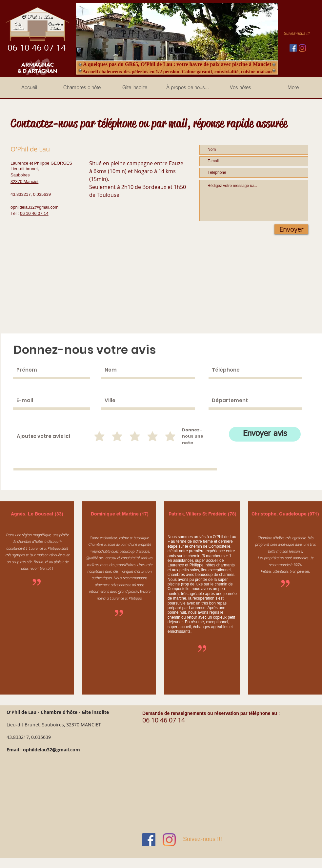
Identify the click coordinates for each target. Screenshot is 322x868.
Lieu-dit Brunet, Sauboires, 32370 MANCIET (54, 725)
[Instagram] (302, 48)
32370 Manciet (24, 182)
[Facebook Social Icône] (293, 48)
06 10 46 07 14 (34, 213)
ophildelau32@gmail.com (51, 750)
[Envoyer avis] (265, 434)
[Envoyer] (291, 229)
